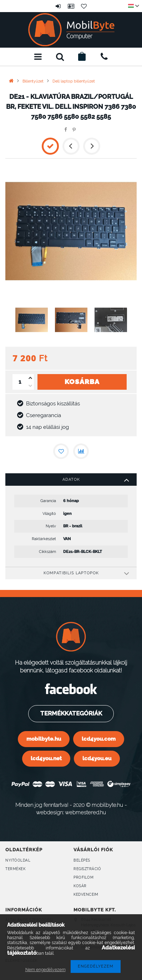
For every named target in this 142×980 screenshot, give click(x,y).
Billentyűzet (33, 81)
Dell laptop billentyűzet (74, 81)
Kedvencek (84, 6)
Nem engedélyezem (45, 970)
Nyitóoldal (18, 860)
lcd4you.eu (97, 758)
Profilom (83, 877)
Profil (71, 6)
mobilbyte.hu (44, 739)
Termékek (15, 869)
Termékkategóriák (70, 713)
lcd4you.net (46, 758)
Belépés (58, 6)
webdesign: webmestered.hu (71, 812)
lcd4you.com (99, 739)
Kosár (80, 886)
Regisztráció (87, 869)
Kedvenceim (86, 894)
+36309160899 (104, 57)
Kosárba (82, 386)
